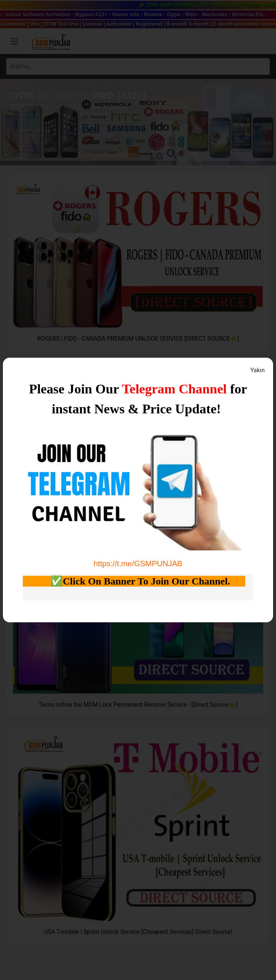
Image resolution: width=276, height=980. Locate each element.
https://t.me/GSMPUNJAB (138, 564)
